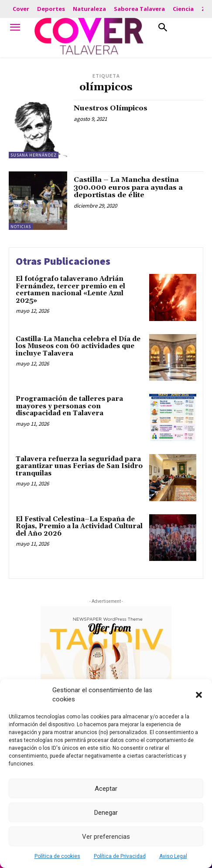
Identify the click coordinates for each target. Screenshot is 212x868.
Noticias (21, 227)
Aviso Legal (173, 856)
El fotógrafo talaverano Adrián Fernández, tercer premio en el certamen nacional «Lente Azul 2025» (70, 290)
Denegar (106, 813)
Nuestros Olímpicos (111, 108)
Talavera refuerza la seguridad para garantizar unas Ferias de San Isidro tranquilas (79, 466)
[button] (199, 695)
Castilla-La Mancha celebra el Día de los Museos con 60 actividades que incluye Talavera (78, 346)
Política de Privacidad (120, 856)
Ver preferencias (106, 837)
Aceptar (106, 789)
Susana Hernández (34, 155)
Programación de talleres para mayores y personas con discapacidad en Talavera (69, 406)
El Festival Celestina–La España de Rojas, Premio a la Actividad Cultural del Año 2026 (79, 526)
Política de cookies (57, 856)
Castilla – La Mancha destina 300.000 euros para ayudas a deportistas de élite (128, 187)
